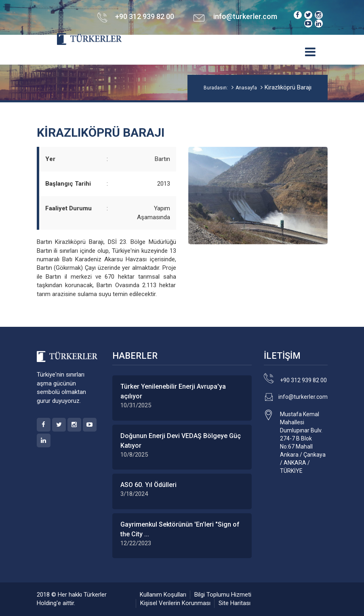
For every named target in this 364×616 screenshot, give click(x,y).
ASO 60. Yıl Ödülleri (148, 485)
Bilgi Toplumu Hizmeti (223, 595)
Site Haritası (235, 603)
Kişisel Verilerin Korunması (175, 603)
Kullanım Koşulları (163, 595)
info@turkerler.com (245, 16)
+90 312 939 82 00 (303, 380)
